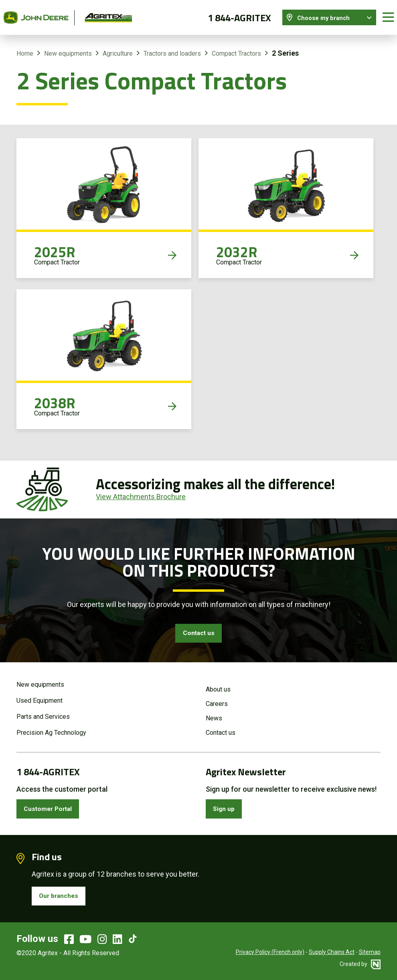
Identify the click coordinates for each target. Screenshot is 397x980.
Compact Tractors (236, 47)
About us (218, 685)
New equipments (68, 47)
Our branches (62, 895)
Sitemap (370, 952)
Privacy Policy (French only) (270, 952)
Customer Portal (52, 805)
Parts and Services (43, 712)
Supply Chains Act (332, 952)
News (214, 713)
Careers (217, 699)
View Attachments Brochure (141, 491)
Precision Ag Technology (51, 728)
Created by (360, 964)
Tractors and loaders (172, 47)
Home (25, 47)
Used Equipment (39, 696)
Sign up (226, 805)
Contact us (198, 628)
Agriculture (118, 47)
